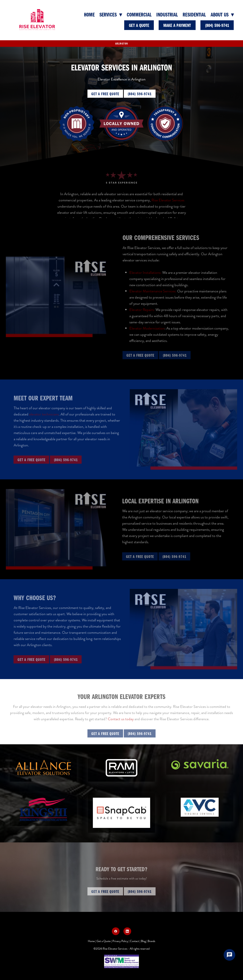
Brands (151, 941)
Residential (194, 14)
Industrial (167, 14)
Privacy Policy (120, 941)
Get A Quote (139, 25)
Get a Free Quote (105, 94)
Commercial (139, 14)
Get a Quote (104, 941)
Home (89, 14)
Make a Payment (177, 25)
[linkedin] (127, 931)
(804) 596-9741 (217, 25)
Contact (134, 941)
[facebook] (116, 931)
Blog (143, 941)
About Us (222, 14)
